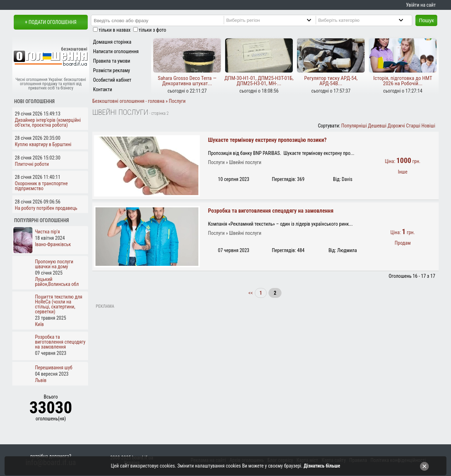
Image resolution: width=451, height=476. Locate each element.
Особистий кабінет (112, 80)
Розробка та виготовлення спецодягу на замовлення (271, 211)
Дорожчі (396, 126)
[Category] (367, 20)
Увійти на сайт (421, 5)
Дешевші (377, 126)
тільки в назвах (115, 30)
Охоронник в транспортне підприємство (41, 186)
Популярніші (354, 126)
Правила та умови (112, 61)
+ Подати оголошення (51, 22)
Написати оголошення (116, 51)
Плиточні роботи (32, 164)
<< (251, 293)
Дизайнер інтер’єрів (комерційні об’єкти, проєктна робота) (48, 123)
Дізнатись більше (322, 466)
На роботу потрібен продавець (46, 208)
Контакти (103, 89)
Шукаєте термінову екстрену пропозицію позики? (267, 140)
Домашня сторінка (112, 42)
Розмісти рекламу (112, 70)
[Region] (275, 20)
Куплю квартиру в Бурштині (43, 144)
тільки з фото (153, 30)
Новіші (428, 126)
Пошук (426, 20)
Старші (413, 126)
